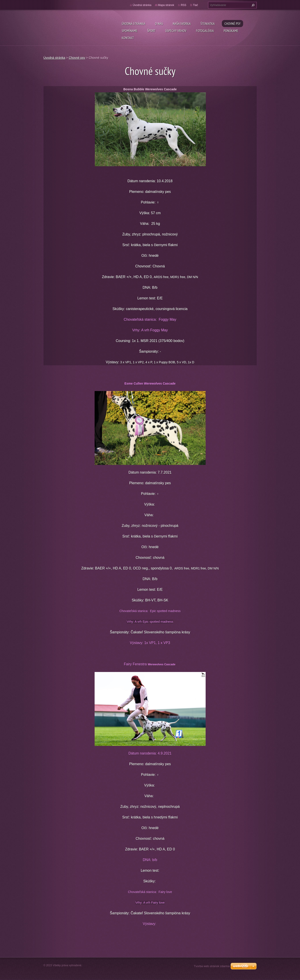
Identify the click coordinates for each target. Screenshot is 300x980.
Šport (151, 31)
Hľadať (252, 5)
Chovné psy (232, 24)
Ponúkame (231, 31)
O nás (159, 24)
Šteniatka (208, 24)
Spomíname (130, 31)
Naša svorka (182, 24)
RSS (184, 5)
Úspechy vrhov (176, 31)
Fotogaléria (205, 31)
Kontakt (128, 38)
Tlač (196, 5)
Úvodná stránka (133, 24)
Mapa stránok (166, 5)
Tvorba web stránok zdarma (212, 966)
